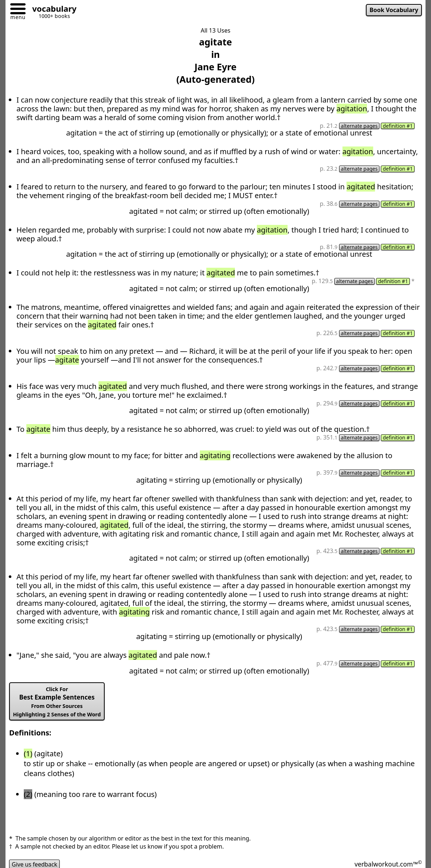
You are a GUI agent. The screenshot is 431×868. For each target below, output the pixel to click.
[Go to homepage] (52, 10)
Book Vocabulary (393, 10)
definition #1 (397, 126)
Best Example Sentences (58, 704)
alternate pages (358, 126)
